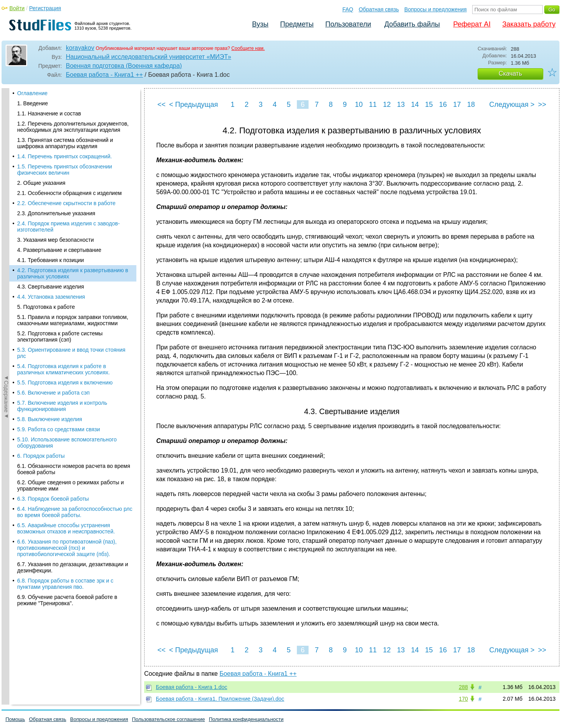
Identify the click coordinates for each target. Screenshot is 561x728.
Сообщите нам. (248, 48)
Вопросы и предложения (436, 9)
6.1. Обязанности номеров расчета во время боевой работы (74, 304)
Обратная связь (379, 9)
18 (471, 105)
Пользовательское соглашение (168, 719)
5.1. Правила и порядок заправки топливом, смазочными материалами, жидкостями (73, 155)
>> (542, 105)
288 (463, 687)
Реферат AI (472, 24)
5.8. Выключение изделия (50, 254)
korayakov (80, 48)
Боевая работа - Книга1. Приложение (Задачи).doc (220, 699)
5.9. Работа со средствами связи (59, 264)
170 (463, 699)
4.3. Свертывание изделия (51, 121)
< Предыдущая (194, 105)
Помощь (15, 719)
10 (359, 105)
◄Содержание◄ (6, 225)
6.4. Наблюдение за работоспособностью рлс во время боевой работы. (75, 347)
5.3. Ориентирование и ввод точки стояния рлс (71, 188)
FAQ (348, 9)
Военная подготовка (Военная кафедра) (124, 66)
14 (415, 105)
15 (429, 105)
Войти (17, 8)
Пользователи (348, 24)
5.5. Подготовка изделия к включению (65, 217)
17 (457, 105)
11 (373, 105)
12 (387, 105)
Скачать (510, 74)
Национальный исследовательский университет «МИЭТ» (148, 57)
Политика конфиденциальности (246, 719)
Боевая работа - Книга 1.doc (191, 687)
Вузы (260, 24)
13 (401, 105)
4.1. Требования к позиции (50, 95)
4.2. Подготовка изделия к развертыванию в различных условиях (73, 108)
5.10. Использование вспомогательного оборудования (67, 277)
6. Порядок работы (41, 290)
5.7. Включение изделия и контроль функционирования (62, 241)
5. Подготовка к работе (46, 142)
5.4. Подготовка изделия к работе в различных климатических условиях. (64, 204)
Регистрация (45, 8)
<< (161, 105)
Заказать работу (529, 24)
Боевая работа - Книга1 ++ (104, 75)
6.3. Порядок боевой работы (53, 333)
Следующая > (512, 105)
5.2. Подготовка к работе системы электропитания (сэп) (60, 171)
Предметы (297, 24)
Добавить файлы (412, 24)
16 (443, 105)
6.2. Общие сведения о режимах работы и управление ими (71, 320)
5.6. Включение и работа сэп (53, 227)
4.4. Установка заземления (51, 131)
